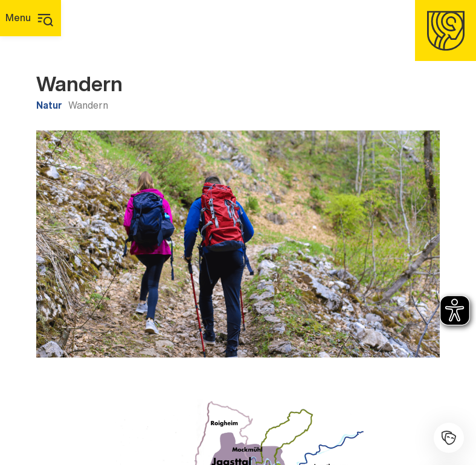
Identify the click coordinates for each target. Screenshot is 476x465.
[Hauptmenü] (31, 18)
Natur (49, 105)
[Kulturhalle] (449, 438)
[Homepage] (445, 30)
